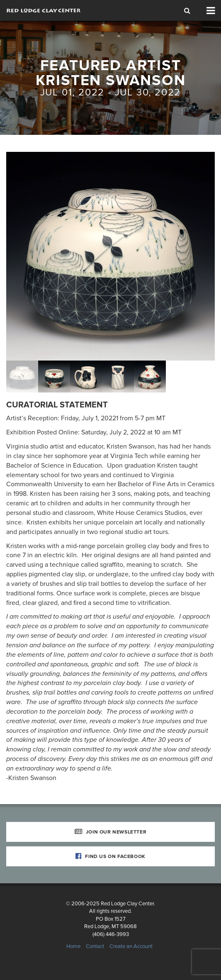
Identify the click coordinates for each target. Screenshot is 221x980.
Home (73, 946)
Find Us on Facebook (110, 856)
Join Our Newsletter (111, 832)
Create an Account (131, 946)
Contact (95, 946)
